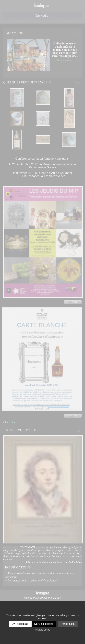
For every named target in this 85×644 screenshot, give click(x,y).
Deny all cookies (44, 624)
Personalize (68, 624)
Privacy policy (43, 630)
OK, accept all (20, 624)
